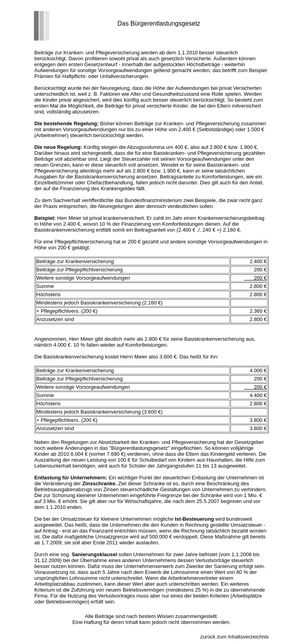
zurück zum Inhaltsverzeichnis (235, 637)
